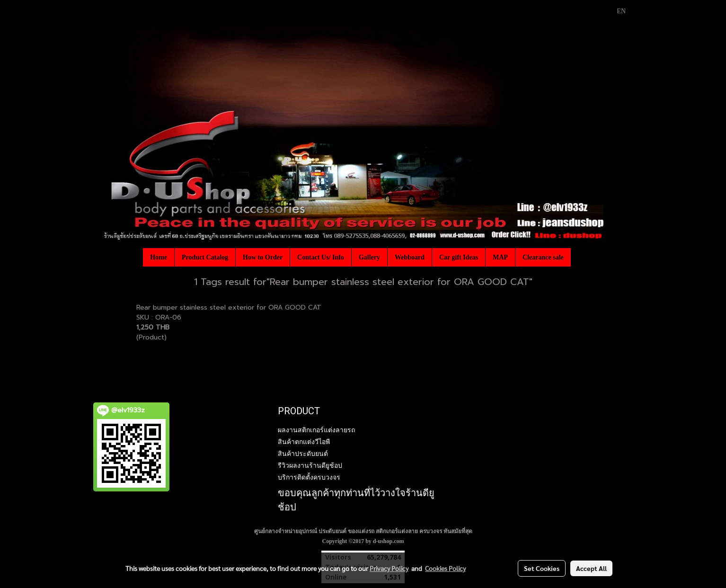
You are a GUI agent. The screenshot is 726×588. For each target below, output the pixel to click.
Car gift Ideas (459, 257)
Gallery (369, 257)
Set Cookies (542, 568)
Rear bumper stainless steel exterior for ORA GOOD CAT (229, 307)
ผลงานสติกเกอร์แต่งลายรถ (316, 430)
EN (616, 11)
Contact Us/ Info (321, 257)
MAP (500, 257)
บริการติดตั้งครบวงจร (309, 477)
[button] (579, 257)
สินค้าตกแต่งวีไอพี (304, 442)
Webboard (410, 257)
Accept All (591, 568)
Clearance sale (543, 257)
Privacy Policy (389, 568)
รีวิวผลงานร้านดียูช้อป (310, 465)
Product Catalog (205, 257)
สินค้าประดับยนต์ (303, 454)
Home (159, 257)
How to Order (263, 257)
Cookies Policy (445, 568)
